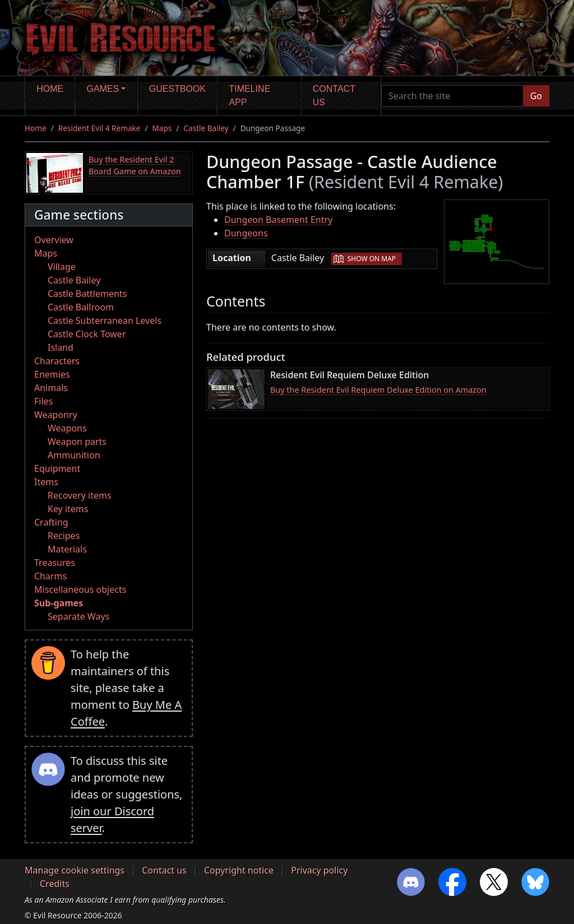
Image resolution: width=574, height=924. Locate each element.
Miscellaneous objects (80, 589)
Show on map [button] (372, 259)
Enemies (52, 374)
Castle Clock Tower (87, 334)
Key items (68, 509)
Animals (51, 388)
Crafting (51, 522)
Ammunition (74, 455)
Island (61, 347)
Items (46, 482)
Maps (162, 128)
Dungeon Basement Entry (278, 220)
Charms (50, 576)
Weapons (67, 428)
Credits (55, 884)
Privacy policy (319, 870)
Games (103, 89)
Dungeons (246, 233)
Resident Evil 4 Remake (99, 128)
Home (50, 89)
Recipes (64, 536)
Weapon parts (77, 442)
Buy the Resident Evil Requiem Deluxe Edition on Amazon (378, 390)
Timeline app (250, 96)
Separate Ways (78, 616)
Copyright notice (239, 870)
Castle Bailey (206, 128)
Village (62, 267)
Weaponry (56, 415)
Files (43, 401)
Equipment (57, 468)
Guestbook (177, 89)
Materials (67, 549)
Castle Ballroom (81, 307)
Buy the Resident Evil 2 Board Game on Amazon (135, 166)
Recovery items (80, 495)
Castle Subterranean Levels (105, 321)
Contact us (334, 96)
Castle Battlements (87, 294)
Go (536, 96)
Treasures (55, 563)
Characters (57, 361)
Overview (54, 240)
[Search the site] (452, 96)
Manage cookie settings (75, 870)
